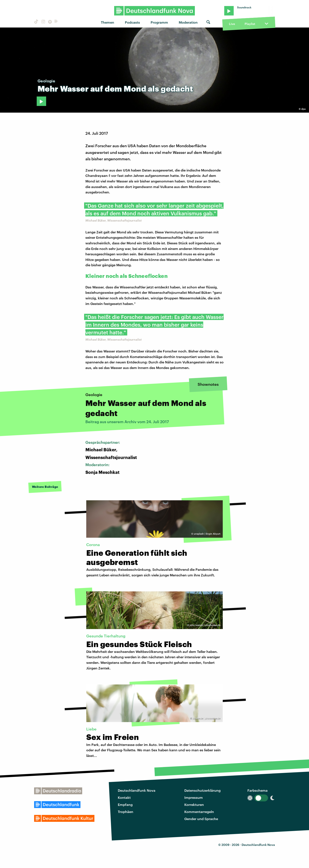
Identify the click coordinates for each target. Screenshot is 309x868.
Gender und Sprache (201, 819)
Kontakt (124, 797)
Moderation (188, 22)
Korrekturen (194, 804)
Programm (159, 22)
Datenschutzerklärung (202, 790)
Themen (108, 22)
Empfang (125, 804)
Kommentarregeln (199, 812)
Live (232, 24)
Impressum (194, 797)
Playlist (250, 24)
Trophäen (126, 812)
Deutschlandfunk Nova (137, 790)
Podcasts (132, 22)
